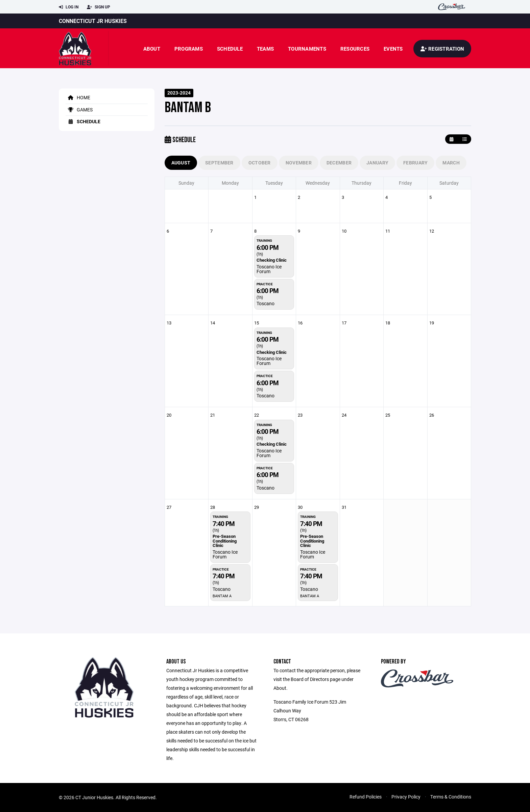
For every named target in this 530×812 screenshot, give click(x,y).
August (181, 163)
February (415, 163)
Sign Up (99, 7)
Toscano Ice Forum (269, 269)
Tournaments (307, 49)
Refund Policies (366, 797)
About (152, 49)
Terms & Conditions (451, 797)
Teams (265, 49)
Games (79, 110)
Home (78, 97)
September (219, 163)
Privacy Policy (406, 797)
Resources (355, 49)
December (339, 163)
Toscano (266, 303)
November (299, 163)
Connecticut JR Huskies (93, 21)
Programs (189, 49)
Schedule (230, 49)
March (451, 163)
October (260, 163)
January (377, 163)
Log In (69, 7)
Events (393, 49)
